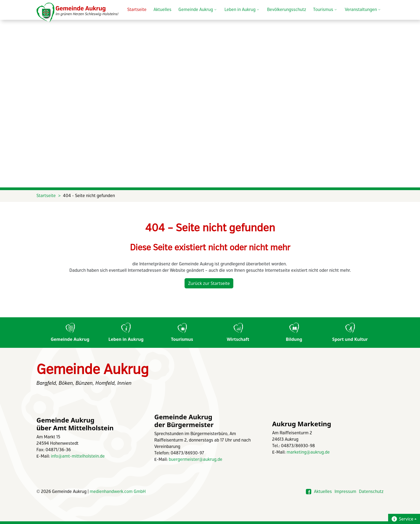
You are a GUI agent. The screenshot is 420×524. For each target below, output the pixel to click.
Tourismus (182, 332)
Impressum (345, 492)
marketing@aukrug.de (308, 452)
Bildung (294, 332)
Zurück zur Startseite (209, 283)
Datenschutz (371, 492)
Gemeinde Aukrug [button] (198, 10)
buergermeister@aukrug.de (196, 460)
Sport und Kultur (350, 332)
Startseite (137, 10)
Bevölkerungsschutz (287, 10)
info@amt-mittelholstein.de (78, 456)
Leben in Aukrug (126, 332)
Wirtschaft (238, 332)
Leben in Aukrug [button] (242, 10)
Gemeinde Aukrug (70, 332)
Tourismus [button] (325, 10)
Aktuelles (162, 10)
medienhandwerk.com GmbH (118, 492)
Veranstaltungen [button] (363, 10)
